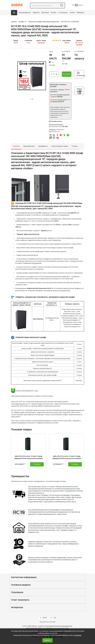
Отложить (80, 74)
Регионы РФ (62, 100)
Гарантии (36, 13)
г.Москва (61, 90)
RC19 (16, 43)
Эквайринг (53, 130)
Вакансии (80, 13)
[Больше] (56, 74)
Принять (47, 640)
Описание (16, 146)
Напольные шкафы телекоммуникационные (44, 22)
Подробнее (78, 635)
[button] (14, 13)
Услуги (72, 13)
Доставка (45, 13)
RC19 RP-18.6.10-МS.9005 (70, 22)
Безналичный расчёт (56, 124)
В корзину (67, 74)
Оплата (54, 13)
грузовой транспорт (63, 95)
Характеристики (29, 146)
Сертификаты (43, 146)
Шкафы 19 (23, 22)
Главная (14, 22)
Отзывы (75, 146)
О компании (63, 13)
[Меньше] (52, 74)
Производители (25, 13)
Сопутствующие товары (60, 146)
